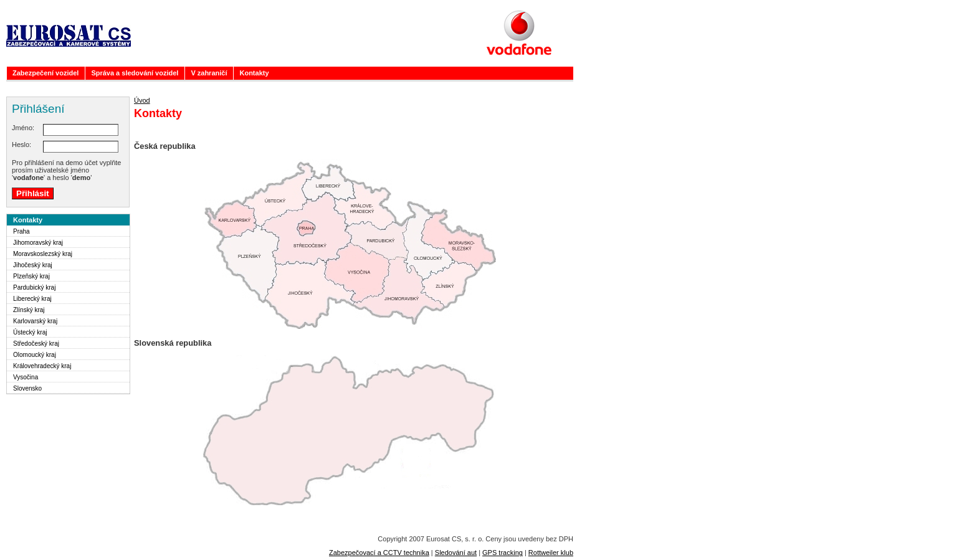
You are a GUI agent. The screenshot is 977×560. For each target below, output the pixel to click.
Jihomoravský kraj (38, 243)
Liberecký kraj (32, 299)
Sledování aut (456, 553)
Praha (21, 231)
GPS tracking (503, 553)
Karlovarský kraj (35, 321)
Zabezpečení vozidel (45, 73)
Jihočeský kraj (33, 265)
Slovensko (27, 388)
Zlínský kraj (29, 310)
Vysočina (26, 377)
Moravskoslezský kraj (43, 254)
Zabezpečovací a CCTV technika (379, 553)
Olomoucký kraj (35, 355)
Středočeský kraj (36, 344)
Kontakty (254, 73)
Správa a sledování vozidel (135, 73)
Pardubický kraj (34, 287)
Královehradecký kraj (42, 366)
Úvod (142, 100)
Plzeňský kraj (31, 276)
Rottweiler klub (551, 553)
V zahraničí (209, 73)
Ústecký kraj (30, 332)
